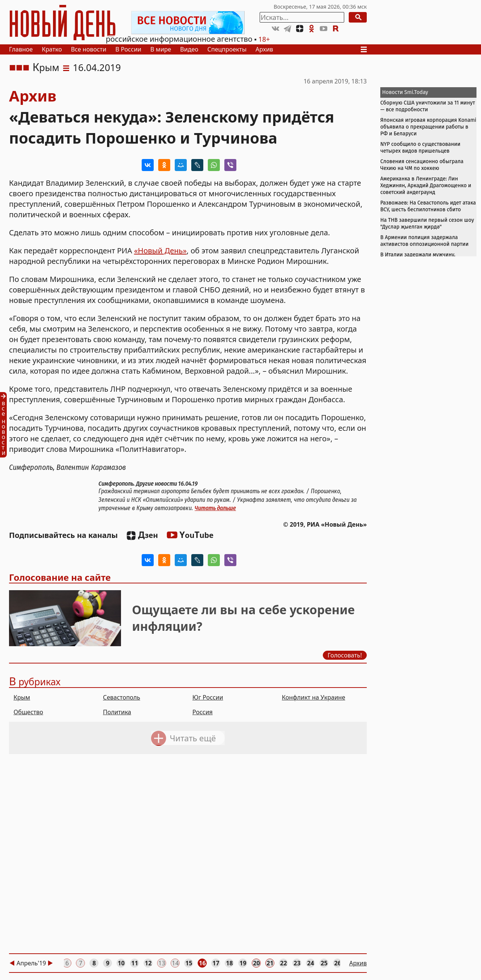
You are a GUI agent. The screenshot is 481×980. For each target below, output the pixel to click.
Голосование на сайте (60, 577)
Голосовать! (345, 655)
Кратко (52, 49)
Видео (189, 49)
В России (128, 49)
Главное (21, 49)
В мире (161, 49)
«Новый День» (160, 251)
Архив (264, 49)
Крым (46, 67)
